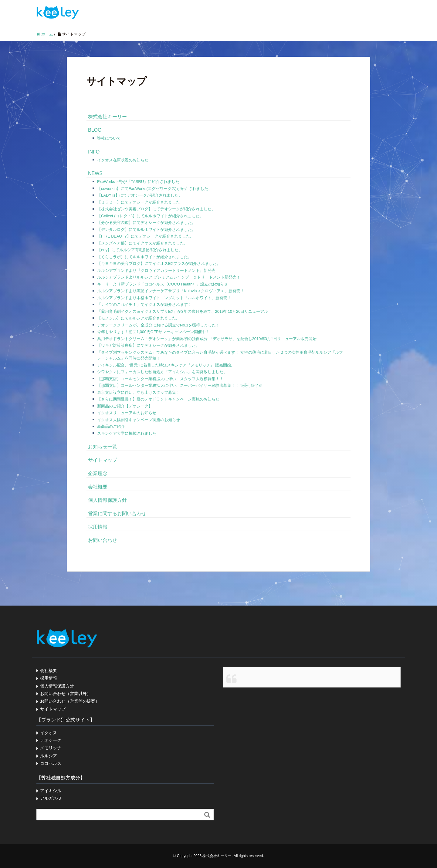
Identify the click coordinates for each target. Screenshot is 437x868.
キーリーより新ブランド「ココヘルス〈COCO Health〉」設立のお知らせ (163, 284)
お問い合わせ (103, 540)
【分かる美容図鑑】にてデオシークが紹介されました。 (146, 223)
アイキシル (51, 791)
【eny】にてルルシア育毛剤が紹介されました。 (140, 250)
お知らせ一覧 (103, 447)
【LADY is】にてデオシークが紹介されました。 (140, 195)
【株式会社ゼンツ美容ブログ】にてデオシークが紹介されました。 (156, 209)
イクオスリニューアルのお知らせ (127, 413)
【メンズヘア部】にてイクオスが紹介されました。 (142, 243)
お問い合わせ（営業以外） (66, 694)
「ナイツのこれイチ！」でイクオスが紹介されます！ (144, 304)
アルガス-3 (50, 798)
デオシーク (51, 740)
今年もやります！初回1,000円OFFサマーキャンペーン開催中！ (153, 332)
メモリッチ (51, 748)
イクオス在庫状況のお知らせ (123, 160)
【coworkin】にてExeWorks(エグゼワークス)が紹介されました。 (155, 189)
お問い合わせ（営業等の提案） (70, 701)
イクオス (49, 733)
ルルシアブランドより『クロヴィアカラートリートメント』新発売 (156, 270)
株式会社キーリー (107, 117)
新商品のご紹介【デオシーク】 (125, 406)
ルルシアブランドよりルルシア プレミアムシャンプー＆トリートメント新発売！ (169, 277)
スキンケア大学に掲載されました (127, 433)
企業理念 (98, 473)
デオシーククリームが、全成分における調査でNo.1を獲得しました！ (158, 325)
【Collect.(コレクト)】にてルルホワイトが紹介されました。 (150, 216)
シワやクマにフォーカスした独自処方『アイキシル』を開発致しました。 (162, 372)
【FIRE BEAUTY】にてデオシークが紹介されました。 (146, 236)
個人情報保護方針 (107, 500)
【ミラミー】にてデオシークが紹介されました (139, 202)
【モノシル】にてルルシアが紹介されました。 (139, 318)
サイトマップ (103, 460)
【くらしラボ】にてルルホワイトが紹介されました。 (144, 257)
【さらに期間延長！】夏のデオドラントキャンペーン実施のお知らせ (158, 399)
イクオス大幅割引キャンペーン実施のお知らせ (139, 420)
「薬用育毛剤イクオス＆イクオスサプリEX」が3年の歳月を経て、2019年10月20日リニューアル (183, 311)
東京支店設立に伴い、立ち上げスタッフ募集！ (139, 392)
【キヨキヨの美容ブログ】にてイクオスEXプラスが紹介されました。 (159, 263)
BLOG (95, 130)
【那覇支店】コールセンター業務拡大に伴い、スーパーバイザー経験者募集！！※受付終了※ (180, 385)
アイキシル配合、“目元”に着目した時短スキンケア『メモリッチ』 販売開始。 (166, 365)
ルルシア (49, 756)
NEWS (95, 173)
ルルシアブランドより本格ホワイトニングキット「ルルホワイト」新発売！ (164, 298)
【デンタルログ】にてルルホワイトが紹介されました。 (146, 230)
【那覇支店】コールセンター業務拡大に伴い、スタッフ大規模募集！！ (160, 379)
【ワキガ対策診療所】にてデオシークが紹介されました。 (148, 345)
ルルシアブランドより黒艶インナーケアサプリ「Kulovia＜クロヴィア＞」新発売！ (171, 291)
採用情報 (98, 527)
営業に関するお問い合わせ (117, 513)
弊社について (109, 138)
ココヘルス (51, 763)
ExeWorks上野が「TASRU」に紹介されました (138, 182)
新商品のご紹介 (111, 426)
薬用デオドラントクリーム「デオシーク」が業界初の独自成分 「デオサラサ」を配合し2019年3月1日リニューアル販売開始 (207, 339)
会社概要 (98, 487)
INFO (94, 152)
